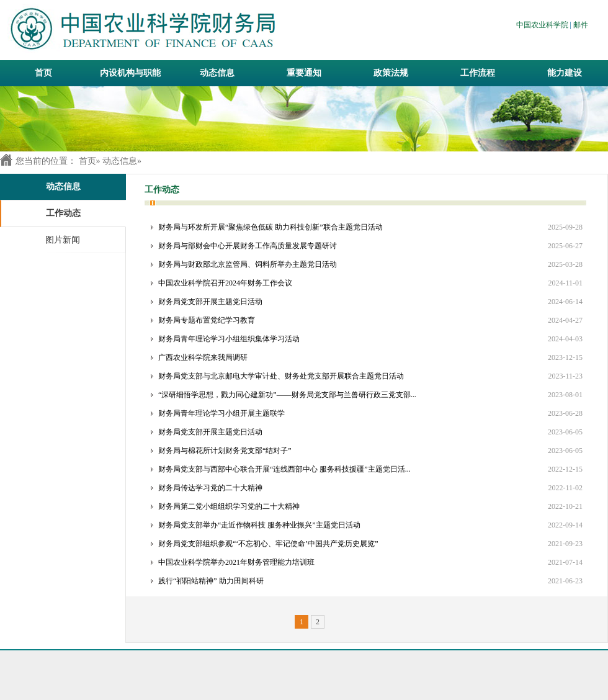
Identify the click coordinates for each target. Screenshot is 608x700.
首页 (43, 73)
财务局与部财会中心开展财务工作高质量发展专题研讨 (248, 246)
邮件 (581, 25)
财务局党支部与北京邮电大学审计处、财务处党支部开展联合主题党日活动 (281, 376)
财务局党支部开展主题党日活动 (210, 302)
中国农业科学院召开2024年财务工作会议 (225, 283)
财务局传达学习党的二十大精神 (210, 488)
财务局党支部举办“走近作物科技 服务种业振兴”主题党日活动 (259, 525)
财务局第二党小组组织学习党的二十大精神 (229, 506)
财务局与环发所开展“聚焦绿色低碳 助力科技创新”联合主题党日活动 (270, 227)
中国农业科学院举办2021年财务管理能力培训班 (236, 562)
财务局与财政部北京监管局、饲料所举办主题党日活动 (248, 264)
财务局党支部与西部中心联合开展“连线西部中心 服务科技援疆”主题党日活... (284, 469)
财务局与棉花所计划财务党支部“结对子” (225, 451)
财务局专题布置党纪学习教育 (207, 320)
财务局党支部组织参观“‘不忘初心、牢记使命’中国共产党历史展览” (268, 544)
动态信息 (120, 161)
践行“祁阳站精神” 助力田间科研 (211, 581)
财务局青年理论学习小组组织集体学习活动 (229, 339)
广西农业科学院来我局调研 (203, 357)
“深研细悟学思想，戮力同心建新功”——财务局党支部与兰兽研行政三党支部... (287, 395)
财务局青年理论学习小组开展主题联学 (221, 413)
